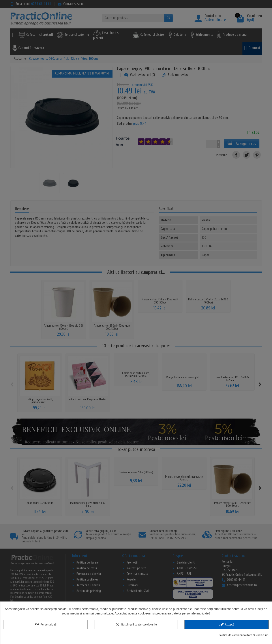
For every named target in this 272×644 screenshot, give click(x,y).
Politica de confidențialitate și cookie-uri (244, 635)
